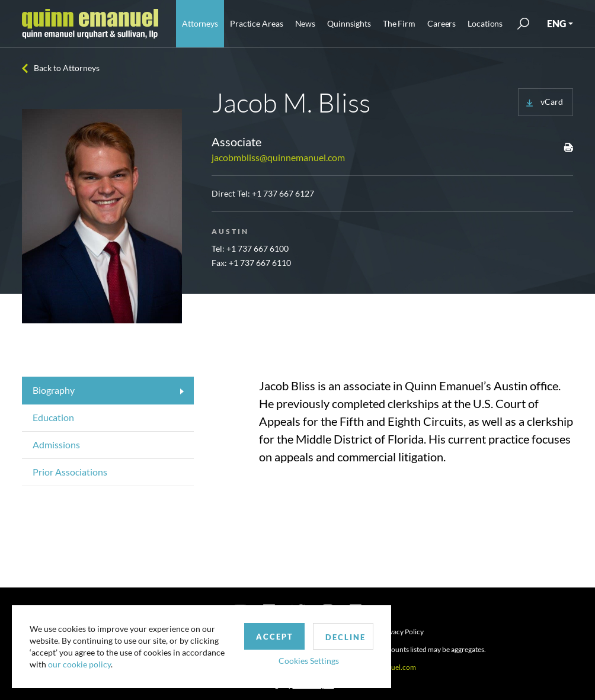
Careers (442, 23)
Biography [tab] (54, 390)
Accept (275, 637)
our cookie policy (79, 664)
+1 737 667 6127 (283, 193)
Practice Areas (256, 23)
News (306, 23)
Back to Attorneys (67, 68)
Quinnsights (349, 23)
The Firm (399, 23)
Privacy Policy (402, 632)
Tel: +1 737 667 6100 (250, 248)
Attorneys (200, 23)
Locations (485, 23)
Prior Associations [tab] (70, 472)
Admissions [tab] (56, 444)
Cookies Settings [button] (309, 661)
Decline (346, 637)
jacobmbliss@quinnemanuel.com (278, 157)
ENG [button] (556, 23)
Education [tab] (53, 417)
